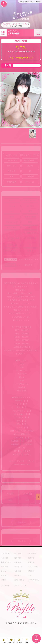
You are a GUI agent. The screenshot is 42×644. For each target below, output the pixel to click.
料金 (27, 642)
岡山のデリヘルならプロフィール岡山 (22, 623)
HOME (4, 642)
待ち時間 (19, 642)
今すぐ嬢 (11, 642)
